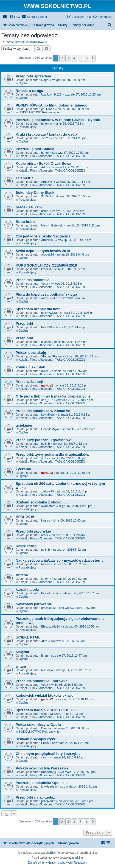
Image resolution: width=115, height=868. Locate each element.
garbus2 (47, 385)
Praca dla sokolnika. (33, 280)
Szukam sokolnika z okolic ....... (43, 502)
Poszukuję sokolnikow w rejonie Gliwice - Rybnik (58, 120)
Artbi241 (47, 182)
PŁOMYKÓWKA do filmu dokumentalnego (52, 105)
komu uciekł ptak (30, 367)
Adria (45, 167)
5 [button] (80, 58)
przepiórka (48, 801)
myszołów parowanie (34, 604)
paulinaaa (48, 109)
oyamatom (48, 506)
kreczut (46, 269)
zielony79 (47, 491)
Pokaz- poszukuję (31, 353)
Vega (45, 284)
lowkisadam (49, 786)
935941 (46, 196)
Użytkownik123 (51, 94)
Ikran (44, 656)
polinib (46, 444)
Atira (44, 641)
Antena (22, 575)
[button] (93, 58)
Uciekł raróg (26, 546)
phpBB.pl (78, 858)
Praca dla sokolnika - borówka (42, 681)
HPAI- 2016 (25, 517)
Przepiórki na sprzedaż (35, 797)
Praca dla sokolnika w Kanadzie (43, 411)
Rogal (45, 80)
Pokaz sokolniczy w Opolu (38, 725)
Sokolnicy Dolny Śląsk (35, 193)
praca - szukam (29, 207)
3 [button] (68, 58)
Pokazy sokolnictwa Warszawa (42, 768)
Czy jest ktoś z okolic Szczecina (43, 236)
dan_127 (47, 400)
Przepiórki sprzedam (33, 76)
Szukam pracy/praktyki (35, 739)
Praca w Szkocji (29, 382)
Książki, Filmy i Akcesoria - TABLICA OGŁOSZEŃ (52, 156)
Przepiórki (24, 324)
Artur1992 (48, 240)
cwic (44, 757)
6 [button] (87, 58)
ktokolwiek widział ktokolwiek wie (44, 695)
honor (45, 153)
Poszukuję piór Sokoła (35, 149)
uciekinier (24, 425)
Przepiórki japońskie (33, 531)
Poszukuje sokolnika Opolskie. (42, 783)
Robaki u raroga (29, 91)
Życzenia (23, 469)
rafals (45, 298)
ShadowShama (51, 356)
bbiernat (47, 124)
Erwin (45, 743)
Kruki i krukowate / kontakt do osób (46, 134)
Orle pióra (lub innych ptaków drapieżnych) (53, 396)
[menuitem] (15, 17)
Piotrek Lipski (50, 593)
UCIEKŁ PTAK (28, 637)
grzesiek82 (48, 608)
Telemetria (25, 178)
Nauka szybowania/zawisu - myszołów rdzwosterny (60, 560)
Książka (22, 652)
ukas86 (46, 342)
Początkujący (28, 127)
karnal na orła (27, 590)
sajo (44, 714)
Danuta (46, 728)
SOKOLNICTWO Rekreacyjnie (39, 112)
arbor (45, 458)
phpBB (50, 853)
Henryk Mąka (50, 429)
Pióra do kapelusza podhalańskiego (46, 294)
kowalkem (48, 415)
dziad (45, 211)
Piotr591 (47, 327)
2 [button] (62, 58)
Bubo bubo (25, 222)
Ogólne (23, 83)
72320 (45, 138)
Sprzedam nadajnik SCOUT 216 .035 (47, 710)
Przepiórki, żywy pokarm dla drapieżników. (52, 454)
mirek (45, 371)
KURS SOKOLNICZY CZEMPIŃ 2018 (46, 265)
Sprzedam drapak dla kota (38, 309)
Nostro (46, 520)
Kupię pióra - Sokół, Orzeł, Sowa (43, 163)
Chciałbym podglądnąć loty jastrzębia (48, 754)
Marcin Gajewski (52, 225)
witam (21, 666)
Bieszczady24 (51, 626)
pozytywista (49, 313)
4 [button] (74, 58)
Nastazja (47, 670)
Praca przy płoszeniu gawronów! (44, 440)
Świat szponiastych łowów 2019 (43, 251)
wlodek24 (47, 254)
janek (45, 579)
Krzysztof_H (49, 772)
